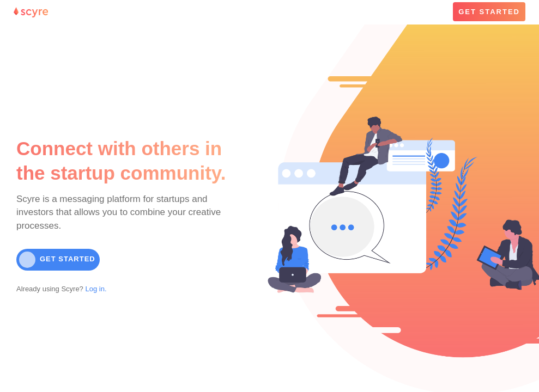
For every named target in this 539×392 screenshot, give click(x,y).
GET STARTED (489, 12)
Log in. (95, 289)
